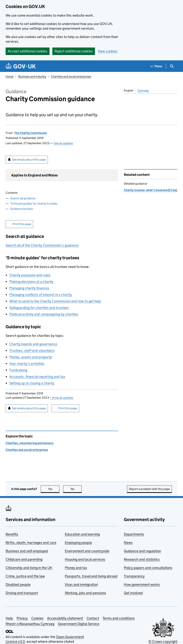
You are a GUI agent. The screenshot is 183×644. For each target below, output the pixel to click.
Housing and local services (85, 559)
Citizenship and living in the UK (29, 568)
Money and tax (76, 568)
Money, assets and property (31, 357)
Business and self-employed (27, 551)
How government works (142, 584)
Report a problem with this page (149, 489)
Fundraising (18, 370)
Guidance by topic (22, 209)
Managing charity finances (29, 288)
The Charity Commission (31, 133)
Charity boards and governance (33, 344)
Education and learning (82, 534)
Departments (134, 534)
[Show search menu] (172, 66)
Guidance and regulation (142, 551)
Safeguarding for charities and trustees (39, 308)
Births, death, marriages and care (31, 543)
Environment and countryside (87, 551)
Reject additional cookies (74, 51)
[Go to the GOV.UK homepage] (21, 66)
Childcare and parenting (24, 559)
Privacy (22, 618)
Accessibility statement (65, 618)
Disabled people (18, 584)
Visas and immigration (81, 584)
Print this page (22, 224)
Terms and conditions (119, 618)
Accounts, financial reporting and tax (37, 377)
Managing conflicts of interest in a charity (41, 295)
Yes (54, 489)
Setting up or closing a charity (32, 383)
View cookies (108, 51)
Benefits (12, 534)
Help (9, 618)
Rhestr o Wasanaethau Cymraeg (30, 624)
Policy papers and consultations (148, 568)
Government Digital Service (79, 624)
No (76, 489)
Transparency (134, 576)
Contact (93, 618)
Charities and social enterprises (71, 76)
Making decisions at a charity (31, 282)
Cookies (37, 618)
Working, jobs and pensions (85, 593)
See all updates (63, 143)
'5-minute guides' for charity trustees (34, 204)
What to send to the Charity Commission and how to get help (55, 301)
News (128, 543)
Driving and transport (22, 593)
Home (9, 76)
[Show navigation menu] (156, 66)
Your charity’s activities (27, 364)
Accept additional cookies (28, 51)
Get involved (133, 593)
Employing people (78, 543)
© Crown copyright (163, 641)
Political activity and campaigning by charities (44, 314)
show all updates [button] (61, 398)
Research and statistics (142, 559)
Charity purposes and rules (30, 275)
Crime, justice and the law (25, 576)
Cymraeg (143, 90)
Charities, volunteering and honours (30, 443)
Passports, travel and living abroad (91, 576)
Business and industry (32, 76)
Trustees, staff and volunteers (32, 351)
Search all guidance (23, 198)
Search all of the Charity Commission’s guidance (42, 245)
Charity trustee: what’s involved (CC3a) (150, 190)
